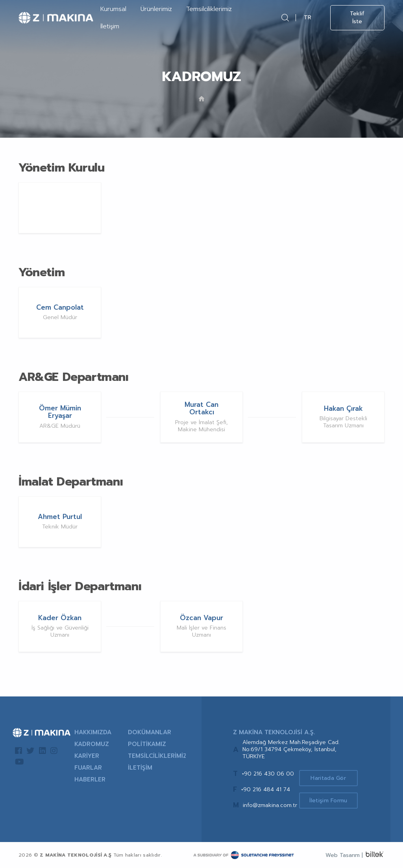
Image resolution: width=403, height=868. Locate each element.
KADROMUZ (92, 744)
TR (308, 18)
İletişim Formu (329, 801)
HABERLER (90, 779)
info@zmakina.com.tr (270, 805)
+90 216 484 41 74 (265, 790)
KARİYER (87, 756)
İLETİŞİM (140, 768)
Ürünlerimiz (156, 9)
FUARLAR (88, 768)
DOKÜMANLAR (150, 732)
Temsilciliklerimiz (209, 9)
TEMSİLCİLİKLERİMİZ (157, 756)
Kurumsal (113, 9)
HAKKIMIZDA (93, 732)
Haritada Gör (329, 778)
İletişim (110, 26)
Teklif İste (357, 18)
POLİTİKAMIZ (147, 744)
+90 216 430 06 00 (268, 774)
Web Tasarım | (344, 855)
